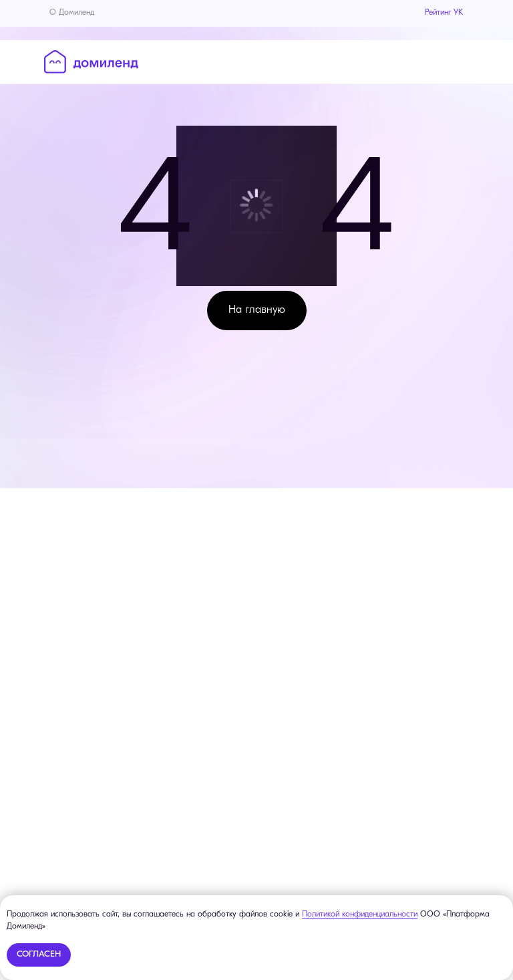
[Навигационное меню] (460, 61)
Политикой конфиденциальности (360, 914)
